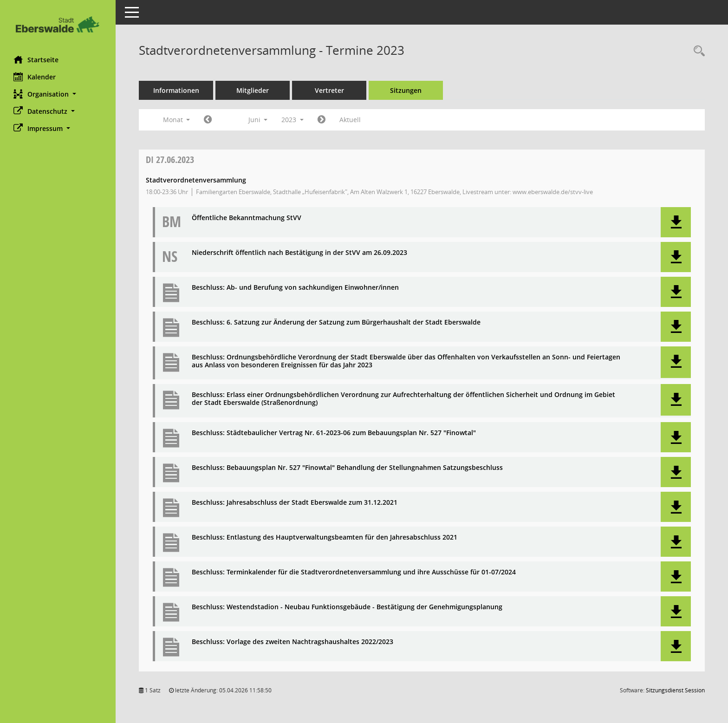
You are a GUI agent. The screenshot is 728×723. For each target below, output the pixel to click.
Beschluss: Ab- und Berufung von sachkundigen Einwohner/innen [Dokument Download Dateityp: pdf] (296, 288)
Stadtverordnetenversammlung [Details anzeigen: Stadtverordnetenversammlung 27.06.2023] (196, 180)
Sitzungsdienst (675, 690)
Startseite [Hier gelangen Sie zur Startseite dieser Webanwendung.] (36, 59)
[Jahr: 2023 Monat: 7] (322, 120)
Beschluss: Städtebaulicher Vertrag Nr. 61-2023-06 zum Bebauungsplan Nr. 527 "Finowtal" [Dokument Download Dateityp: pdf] (334, 433)
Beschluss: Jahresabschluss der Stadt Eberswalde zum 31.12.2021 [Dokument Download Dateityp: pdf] (295, 503)
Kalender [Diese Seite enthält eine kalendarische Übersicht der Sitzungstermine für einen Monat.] (35, 77)
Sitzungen (406, 90)
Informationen (177, 90)
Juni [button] (258, 120)
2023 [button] (293, 120)
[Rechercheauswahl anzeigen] (697, 51)
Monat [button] (177, 120)
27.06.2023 (170, 160)
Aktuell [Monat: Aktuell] (351, 120)
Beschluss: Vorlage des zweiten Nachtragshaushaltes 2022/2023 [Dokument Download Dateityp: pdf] (293, 642)
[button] (58, 94)
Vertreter (330, 90)
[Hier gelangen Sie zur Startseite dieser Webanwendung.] (58, 24)
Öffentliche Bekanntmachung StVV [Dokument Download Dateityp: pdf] (247, 218)
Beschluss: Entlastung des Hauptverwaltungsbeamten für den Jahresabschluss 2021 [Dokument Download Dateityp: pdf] (325, 537)
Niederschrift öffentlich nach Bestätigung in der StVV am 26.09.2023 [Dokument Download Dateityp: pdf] (300, 253)
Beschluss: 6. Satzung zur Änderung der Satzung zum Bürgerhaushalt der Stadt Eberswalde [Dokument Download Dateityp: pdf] (337, 322)
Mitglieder (253, 90)
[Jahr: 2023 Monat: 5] (208, 120)
